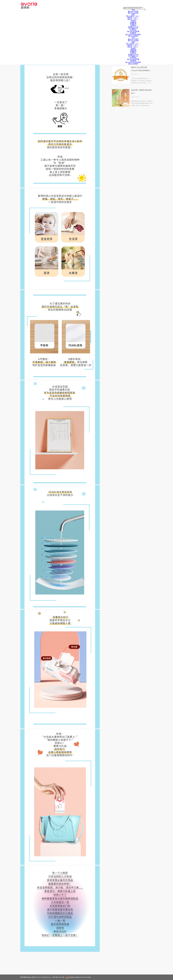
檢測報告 (133, 33)
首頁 (133, 10)
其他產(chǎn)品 (133, 27)
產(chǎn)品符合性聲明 (133, 35)
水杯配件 (133, 25)
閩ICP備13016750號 (58, 977)
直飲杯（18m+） (133, 19)
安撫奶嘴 (133, 22)
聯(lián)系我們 (133, 36)
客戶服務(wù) (133, 28)
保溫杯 (133, 21)
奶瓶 (133, 42)
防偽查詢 (133, 30)
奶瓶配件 (133, 24)
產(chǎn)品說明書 (133, 32)
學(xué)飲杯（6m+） (133, 44)
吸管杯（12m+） (133, 45)
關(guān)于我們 (133, 12)
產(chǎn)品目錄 (133, 41)
